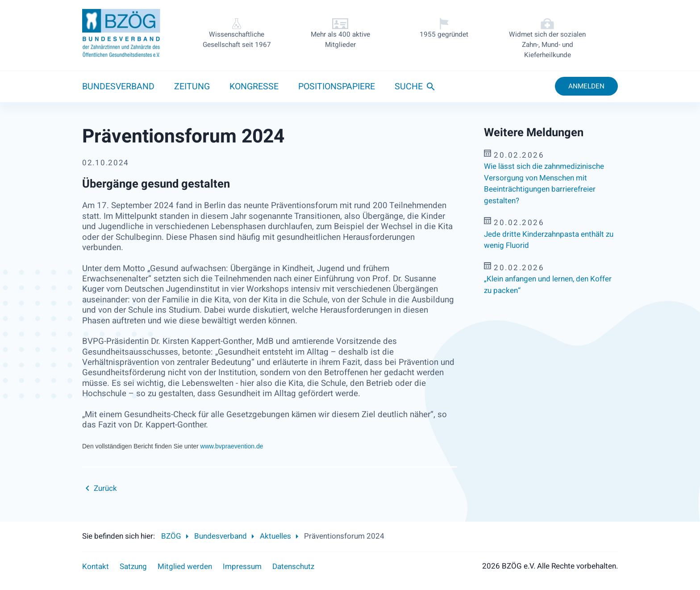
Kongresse (254, 87)
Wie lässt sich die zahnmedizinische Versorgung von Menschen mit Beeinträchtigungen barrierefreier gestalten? (544, 184)
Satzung (133, 567)
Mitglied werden (185, 567)
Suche (409, 87)
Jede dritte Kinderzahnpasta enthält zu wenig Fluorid (549, 240)
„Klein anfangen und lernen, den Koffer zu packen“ (548, 285)
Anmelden (586, 86)
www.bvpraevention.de (232, 446)
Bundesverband (118, 87)
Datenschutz (293, 567)
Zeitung (192, 87)
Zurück (105, 488)
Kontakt (96, 567)
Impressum (242, 567)
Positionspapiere (337, 87)
